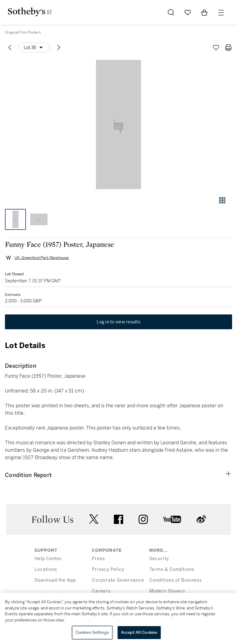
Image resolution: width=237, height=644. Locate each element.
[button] (118, 125)
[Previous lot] (10, 48)
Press (98, 559)
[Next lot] (59, 48)
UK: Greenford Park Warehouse (42, 258)
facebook (118, 519)
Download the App (55, 580)
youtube (172, 519)
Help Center (48, 559)
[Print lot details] (228, 48)
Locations (46, 569)
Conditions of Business (176, 580)
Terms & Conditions (172, 569)
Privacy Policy (108, 569)
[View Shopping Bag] (204, 12)
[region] (118, 618)
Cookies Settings (92, 632)
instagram (143, 519)
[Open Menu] (221, 13)
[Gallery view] (222, 200)
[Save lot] (216, 48)
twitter (94, 519)
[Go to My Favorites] (188, 12)
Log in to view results (118, 322)
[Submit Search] (171, 12)
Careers (101, 591)
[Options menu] (34, 48)
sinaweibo (201, 519)
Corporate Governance (118, 580)
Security (159, 559)
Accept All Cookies (139, 632)
